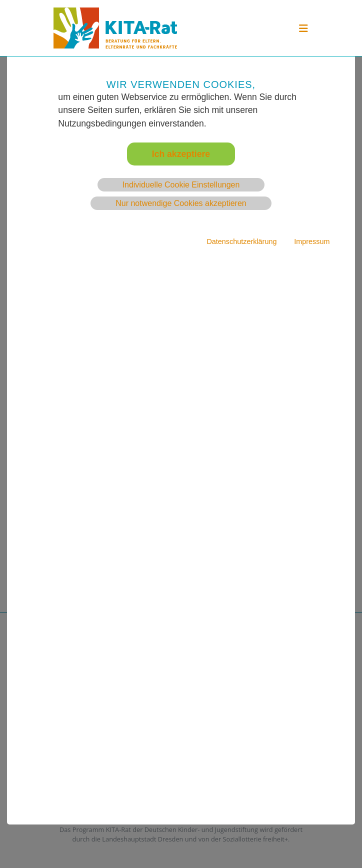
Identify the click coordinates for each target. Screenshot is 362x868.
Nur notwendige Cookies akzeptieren (181, 203)
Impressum (312, 241)
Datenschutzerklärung (241, 241)
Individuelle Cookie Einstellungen (181, 185)
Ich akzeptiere (181, 154)
